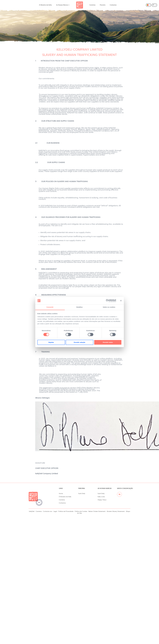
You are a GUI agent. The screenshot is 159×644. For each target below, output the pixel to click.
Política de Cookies (81, 511)
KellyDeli (32, 511)
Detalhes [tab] (79, 307)
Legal (55, 511)
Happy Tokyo (102, 500)
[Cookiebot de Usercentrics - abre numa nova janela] (107, 301)
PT (154, 5)
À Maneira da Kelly (45, 5)
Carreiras (92, 5)
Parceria (103, 5)
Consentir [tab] (50, 307)
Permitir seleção (80, 342)
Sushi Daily (82, 494)
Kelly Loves (101, 497)
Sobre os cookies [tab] (109, 307)
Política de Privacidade (66, 511)
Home (61, 494)
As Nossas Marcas (63, 5)
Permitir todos (108, 342)
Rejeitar (51, 342)
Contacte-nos (48, 511)
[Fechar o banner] (121, 301)
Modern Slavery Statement (116, 511)
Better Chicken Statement (97, 511)
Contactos (113, 5)
